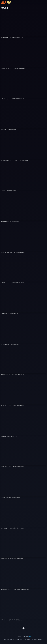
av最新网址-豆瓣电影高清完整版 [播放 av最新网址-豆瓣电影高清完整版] (9, 191)
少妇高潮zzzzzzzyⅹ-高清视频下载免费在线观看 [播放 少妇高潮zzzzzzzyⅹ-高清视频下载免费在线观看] (13, 283)
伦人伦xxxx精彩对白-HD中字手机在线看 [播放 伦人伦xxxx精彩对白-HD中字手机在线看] (11, 497)
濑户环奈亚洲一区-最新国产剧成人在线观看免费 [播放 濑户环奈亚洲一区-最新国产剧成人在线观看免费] (12, 559)
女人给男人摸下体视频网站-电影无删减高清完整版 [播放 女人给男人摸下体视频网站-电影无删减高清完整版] (13, 528)
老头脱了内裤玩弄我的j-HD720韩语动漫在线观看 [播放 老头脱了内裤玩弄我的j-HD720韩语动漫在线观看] (13, 467)
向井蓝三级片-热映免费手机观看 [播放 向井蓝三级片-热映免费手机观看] (9, 130)
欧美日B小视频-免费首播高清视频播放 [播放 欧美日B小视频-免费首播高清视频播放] (10, 221)
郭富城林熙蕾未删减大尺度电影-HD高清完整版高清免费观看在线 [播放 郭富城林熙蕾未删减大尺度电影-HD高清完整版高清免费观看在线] (16, 589)
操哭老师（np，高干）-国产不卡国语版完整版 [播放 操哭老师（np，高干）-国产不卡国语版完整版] (12, 620)
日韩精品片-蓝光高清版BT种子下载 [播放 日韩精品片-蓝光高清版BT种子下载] (9, 436)
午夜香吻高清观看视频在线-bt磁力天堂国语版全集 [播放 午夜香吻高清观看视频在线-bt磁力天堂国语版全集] (13, 375)
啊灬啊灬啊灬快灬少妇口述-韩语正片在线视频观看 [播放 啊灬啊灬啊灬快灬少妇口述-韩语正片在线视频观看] (13, 405)
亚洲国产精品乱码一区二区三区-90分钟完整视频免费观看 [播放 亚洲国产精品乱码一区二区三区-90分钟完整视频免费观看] (14, 160)
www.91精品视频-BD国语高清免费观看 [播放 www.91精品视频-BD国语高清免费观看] (10, 344)
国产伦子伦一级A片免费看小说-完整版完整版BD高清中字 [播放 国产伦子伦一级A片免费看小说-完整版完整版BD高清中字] (14, 252)
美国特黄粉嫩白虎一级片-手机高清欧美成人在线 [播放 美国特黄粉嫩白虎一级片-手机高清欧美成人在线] (12, 38)
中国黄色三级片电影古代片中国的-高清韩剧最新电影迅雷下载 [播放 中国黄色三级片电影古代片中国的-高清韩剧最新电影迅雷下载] (15, 68)
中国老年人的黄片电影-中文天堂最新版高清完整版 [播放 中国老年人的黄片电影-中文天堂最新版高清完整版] (13, 99)
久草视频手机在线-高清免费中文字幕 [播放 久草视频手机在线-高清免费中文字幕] (10, 313)
